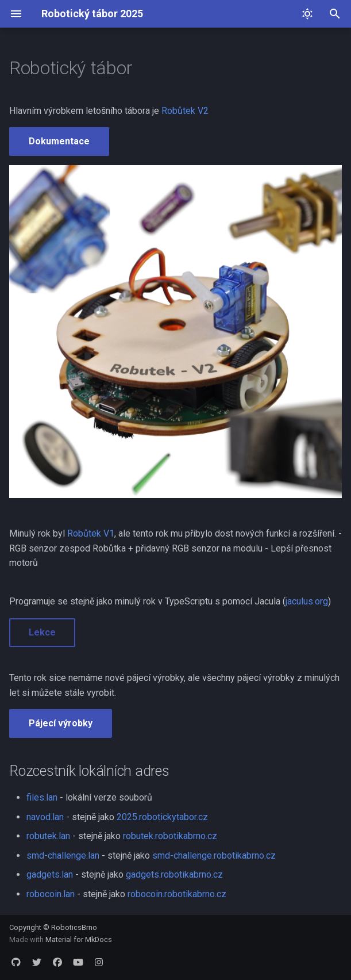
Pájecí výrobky (61, 723)
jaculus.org (307, 601)
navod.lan (45, 817)
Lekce (42, 632)
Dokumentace (59, 141)
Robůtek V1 (91, 533)
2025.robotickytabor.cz (162, 817)
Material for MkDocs (79, 939)
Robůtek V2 (185, 111)
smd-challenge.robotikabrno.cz (214, 855)
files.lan (42, 797)
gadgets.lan (50, 874)
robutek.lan (48, 836)
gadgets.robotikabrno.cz (174, 874)
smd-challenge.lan (63, 855)
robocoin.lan (51, 894)
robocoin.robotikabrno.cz (177, 894)
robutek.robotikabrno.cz (170, 836)
